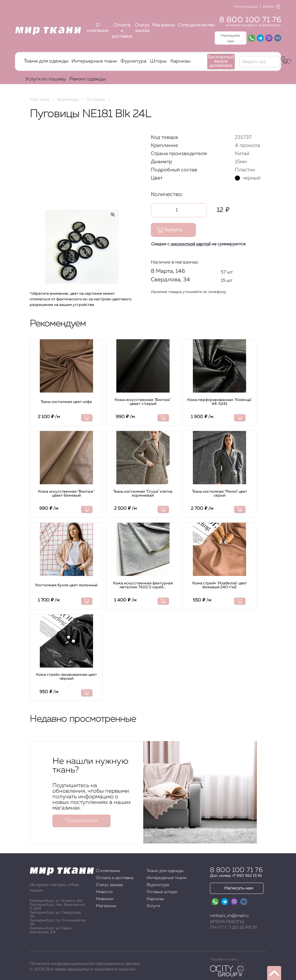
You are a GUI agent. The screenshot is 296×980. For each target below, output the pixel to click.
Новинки (105, 899)
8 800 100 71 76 (250, 20)
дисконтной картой (190, 244)
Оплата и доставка (122, 31)
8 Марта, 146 (168, 271)
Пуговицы (96, 100)
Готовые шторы (162, 892)
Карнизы (181, 61)
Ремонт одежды (88, 79)
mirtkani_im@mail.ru (229, 916)
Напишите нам (230, 38)
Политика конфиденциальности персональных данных (85, 964)
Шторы (158, 61)
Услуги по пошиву (46, 79)
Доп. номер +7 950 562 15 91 (236, 876)
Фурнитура (133, 61)
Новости (104, 892)
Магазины (164, 25)
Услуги (153, 906)
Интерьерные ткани (94, 61)
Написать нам (239, 888)
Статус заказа (142, 28)
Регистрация (246, 7)
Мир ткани (40, 100)
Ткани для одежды (46, 61)
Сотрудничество (196, 25)
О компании (98, 28)
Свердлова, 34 (170, 280)
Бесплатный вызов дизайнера (221, 61)
